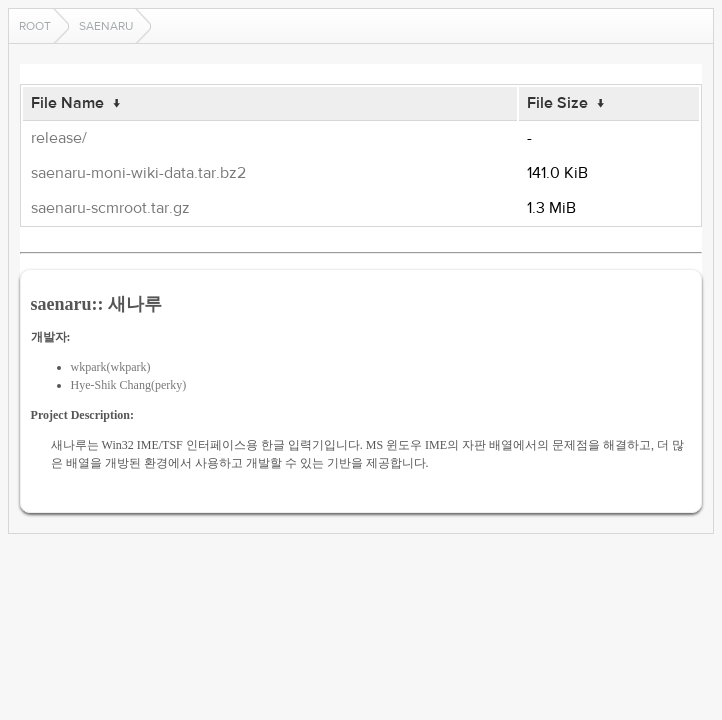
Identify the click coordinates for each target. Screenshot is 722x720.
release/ (59, 138)
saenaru (106, 26)
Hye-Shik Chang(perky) (129, 385)
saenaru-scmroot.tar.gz (110, 208)
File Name (67, 103)
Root (35, 26)
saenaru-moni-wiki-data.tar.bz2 (138, 173)
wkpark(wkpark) (111, 367)
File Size (557, 103)
